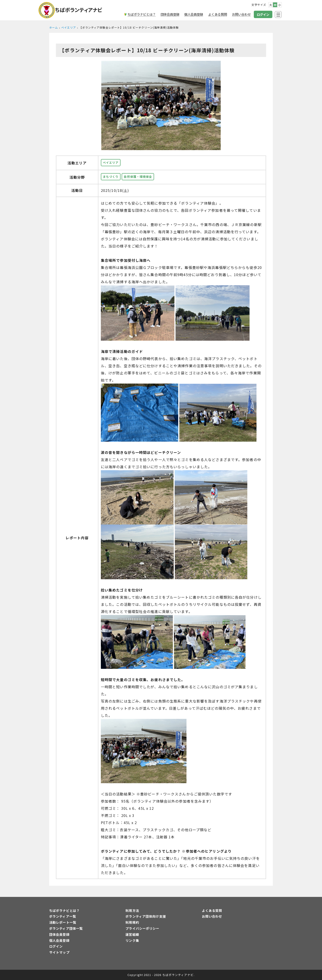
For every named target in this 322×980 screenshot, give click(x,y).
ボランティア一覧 (63, 916)
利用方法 (132, 910)
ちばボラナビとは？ (64, 910)
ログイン (56, 946)
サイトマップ (59, 952)
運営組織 (132, 934)
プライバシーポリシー (142, 928)
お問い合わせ (212, 916)
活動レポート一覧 (63, 922)
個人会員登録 (59, 940)
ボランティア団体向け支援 (146, 916)
